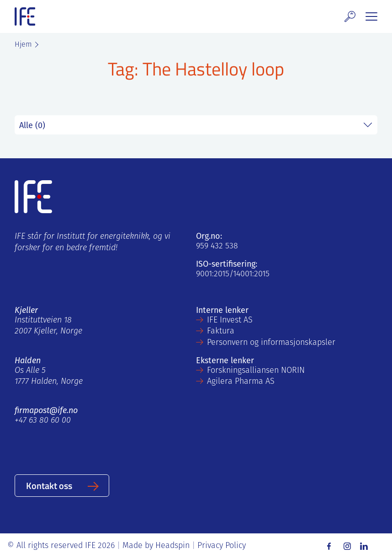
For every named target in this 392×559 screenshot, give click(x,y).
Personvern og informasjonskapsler (271, 343)
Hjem (23, 45)
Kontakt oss (49, 485)
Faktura (221, 331)
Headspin (172, 546)
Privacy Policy (222, 546)
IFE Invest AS (230, 320)
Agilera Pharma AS (241, 382)
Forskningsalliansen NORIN (256, 371)
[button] (350, 16)
